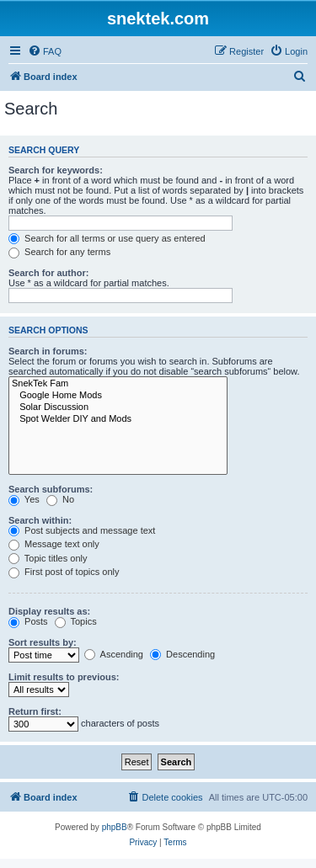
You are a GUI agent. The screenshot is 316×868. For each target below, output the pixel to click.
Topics (76, 621)
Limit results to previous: (64, 677)
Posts (28, 621)
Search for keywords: (56, 170)
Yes (24, 499)
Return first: (35, 711)
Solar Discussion (118, 407)
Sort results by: (43, 642)
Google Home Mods (118, 396)
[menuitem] (45, 51)
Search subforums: (51, 489)
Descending (182, 654)
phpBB (115, 827)
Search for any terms (59, 252)
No (60, 499)
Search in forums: (48, 351)
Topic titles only (48, 558)
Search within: (40, 520)
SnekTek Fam (118, 384)
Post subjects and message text (82, 530)
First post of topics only (64, 572)
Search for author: (48, 273)
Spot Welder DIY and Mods (118, 419)
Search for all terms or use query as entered (107, 238)
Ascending (114, 654)
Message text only (54, 544)
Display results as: (49, 611)
